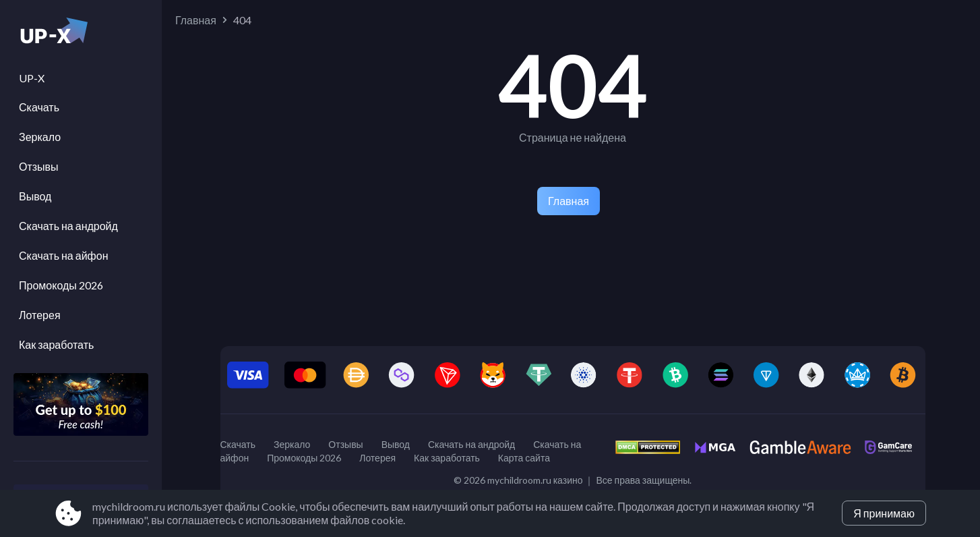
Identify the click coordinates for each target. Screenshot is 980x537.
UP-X (32, 78)
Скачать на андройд (68, 226)
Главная (196, 20)
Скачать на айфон (63, 255)
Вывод (35, 196)
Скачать (39, 107)
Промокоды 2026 (61, 285)
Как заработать (56, 344)
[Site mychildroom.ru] (81, 34)
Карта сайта (524, 458)
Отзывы (39, 166)
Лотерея (40, 315)
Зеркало (40, 137)
